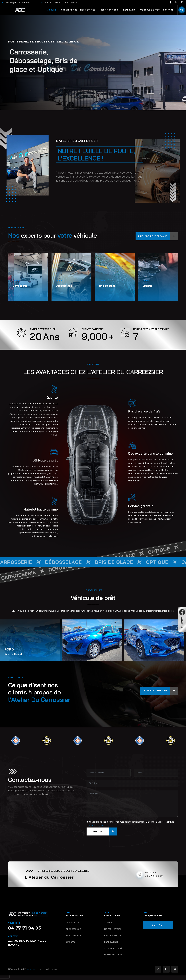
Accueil (52, 10)
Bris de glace (73, 938)
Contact (168, 10)
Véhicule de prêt (150, 10)
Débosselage (73, 932)
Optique (70, 944)
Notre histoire (68, 10)
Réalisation (130, 10)
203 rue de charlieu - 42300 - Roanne (59, 3)
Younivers (32, 972)
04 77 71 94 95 (154, 878)
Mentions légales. (96, 828)
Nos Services (88, 10)
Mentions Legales (115, 957)
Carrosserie (73, 925)
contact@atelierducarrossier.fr (17, 3)
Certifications (109, 10)
